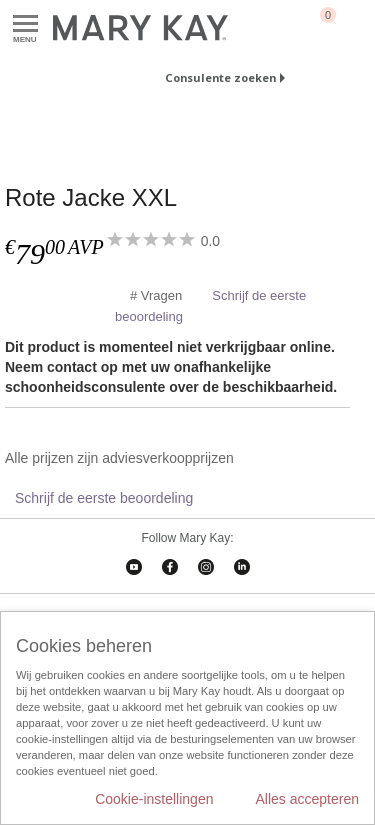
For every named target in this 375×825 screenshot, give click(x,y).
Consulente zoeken (220, 77)
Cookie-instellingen (154, 799)
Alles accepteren (307, 799)
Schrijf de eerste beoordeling (104, 498)
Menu (25, 24)
